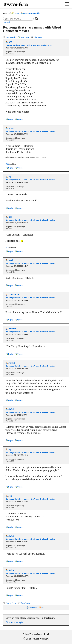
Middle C (12, 329)
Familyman (14, 295)
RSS (43, 608)
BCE (10, 42)
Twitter (48, 634)
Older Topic (25, 603)
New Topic (25, 37)
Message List (11, 37)
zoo (10, 496)
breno (11, 128)
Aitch (11, 260)
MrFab (11, 409)
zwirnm (12, 363)
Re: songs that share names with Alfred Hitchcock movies (30, 131)
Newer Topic (11, 603)
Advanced (6, 22)
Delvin (11, 570)
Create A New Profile (32, 13)
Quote (20, 119)
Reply (11, 119)
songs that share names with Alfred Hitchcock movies (29, 45)
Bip (10, 177)
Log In (16, 13)
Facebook (45, 634)
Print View (38, 37)
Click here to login (14, 622)
